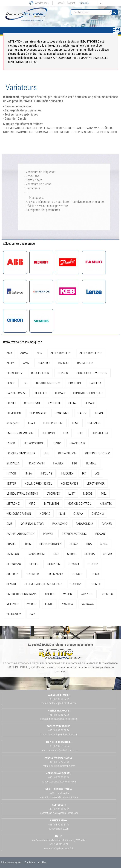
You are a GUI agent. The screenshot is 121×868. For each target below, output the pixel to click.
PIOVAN (100, 534)
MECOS (88, 493)
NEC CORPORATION (19, 514)
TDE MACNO (55, 574)
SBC (56, 554)
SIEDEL (34, 564)
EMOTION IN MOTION (20, 433)
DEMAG (89, 403)
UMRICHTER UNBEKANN (22, 594)
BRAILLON (75, 383)
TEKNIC (11, 584)
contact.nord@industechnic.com (59, 766)
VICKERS (107, 594)
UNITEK (50, 594)
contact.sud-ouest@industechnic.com (59, 813)
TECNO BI (77, 574)
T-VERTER (33, 574)
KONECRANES (69, 483)
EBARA (99, 413)
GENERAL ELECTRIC (98, 453)
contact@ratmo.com (59, 829)
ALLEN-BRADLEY (61, 353)
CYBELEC (54, 403)
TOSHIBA (76, 584)
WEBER (32, 604)
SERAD (108, 554)
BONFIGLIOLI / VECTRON (92, 373)
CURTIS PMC (32, 403)
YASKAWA (88, 604)
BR (26, 383)
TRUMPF (95, 584)
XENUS (49, 604)
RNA (89, 544)
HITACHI (12, 473)
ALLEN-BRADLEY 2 (91, 353)
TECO (95, 574)
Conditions (30, 862)
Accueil (61, 3)
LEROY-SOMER (96, 483)
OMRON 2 (98, 514)
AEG (39, 353)
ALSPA (10, 363)
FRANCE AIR (77, 443)
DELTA (72, 403)
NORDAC (45, 514)
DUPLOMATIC (38, 413)
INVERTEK (67, 473)
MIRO (32, 504)
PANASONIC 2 (84, 524)
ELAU (31, 423)
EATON (82, 413)
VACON (68, 594)
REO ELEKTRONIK (50, 544)
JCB (97, 473)
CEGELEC (41, 393)
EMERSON (94, 423)
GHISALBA (13, 463)
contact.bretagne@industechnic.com (59, 703)
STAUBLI (74, 564)
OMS (9, 524)
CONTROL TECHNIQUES (88, 393)
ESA (66, 433)
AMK (26, 363)
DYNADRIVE (62, 413)
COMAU (60, 393)
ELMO (76, 423)
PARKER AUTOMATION (20, 534)
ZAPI (33, 614)
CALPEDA (95, 383)
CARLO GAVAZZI (16, 393)
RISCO (74, 544)
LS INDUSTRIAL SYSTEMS (22, 493)
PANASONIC (60, 524)
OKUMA (78, 514)
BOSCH (11, 383)
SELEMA (90, 554)
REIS (28, 544)
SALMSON (13, 554)
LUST (71, 493)
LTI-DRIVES (53, 493)
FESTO (57, 443)
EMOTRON (48, 433)
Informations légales (11, 862)
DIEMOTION (14, 413)
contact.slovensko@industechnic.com (59, 797)
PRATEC (11, 544)
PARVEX (48, 534)
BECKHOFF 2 (14, 373)
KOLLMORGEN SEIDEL (38, 483)
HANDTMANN (36, 463)
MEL (104, 493)
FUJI (47, 453)
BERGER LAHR (40, 373)
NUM (62, 514)
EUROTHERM (100, 433)
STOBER (93, 564)
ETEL (80, 433)
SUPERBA (12, 574)
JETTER (11, 483)
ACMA (24, 353)
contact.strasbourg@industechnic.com (59, 735)
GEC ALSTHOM (67, 453)
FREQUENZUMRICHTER (21, 453)
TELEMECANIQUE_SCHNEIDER (43, 584)
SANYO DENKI (36, 554)
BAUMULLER (85, 363)
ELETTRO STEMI (53, 423)
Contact (71, 3)
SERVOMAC (14, 564)
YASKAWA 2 (14, 614)
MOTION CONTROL (79, 504)
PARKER (107, 524)
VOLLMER (13, 604)
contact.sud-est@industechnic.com (59, 782)
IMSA (29, 473)
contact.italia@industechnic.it (59, 848)
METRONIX (13, 504)
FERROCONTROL (34, 443)
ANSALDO (44, 363)
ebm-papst (13, 423)
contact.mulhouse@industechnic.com (59, 719)
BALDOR (63, 363)
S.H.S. (104, 544)
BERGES (63, 373)
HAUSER (58, 463)
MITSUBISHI (52, 504)
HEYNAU (91, 463)
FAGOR (11, 443)
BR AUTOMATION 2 (48, 383)
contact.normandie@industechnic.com (59, 750)
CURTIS (11, 403)
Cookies (42, 862)
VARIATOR (87, 594)
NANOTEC (106, 504)
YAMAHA (68, 604)
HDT (75, 463)
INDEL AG (46, 473)
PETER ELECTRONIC (74, 534)
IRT (84, 473)
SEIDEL (71, 554)
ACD (9, 353)
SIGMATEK (53, 564)
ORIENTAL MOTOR (32, 524)
